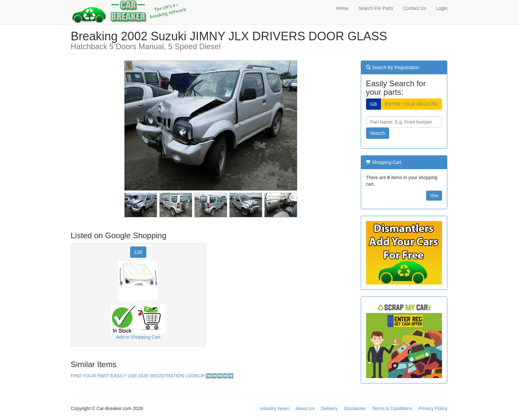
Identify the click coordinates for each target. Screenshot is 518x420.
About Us (305, 408)
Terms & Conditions (392, 408)
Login (442, 8)
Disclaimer (355, 408)
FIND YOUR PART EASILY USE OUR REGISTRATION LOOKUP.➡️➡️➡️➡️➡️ (152, 376)
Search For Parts (376, 8)
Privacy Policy (433, 408)
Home (342, 8)
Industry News (275, 408)
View (434, 196)
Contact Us (414, 8)
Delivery (329, 408)
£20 (138, 252)
